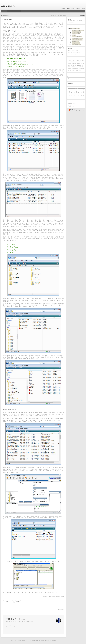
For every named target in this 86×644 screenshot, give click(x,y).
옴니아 (70, 68)
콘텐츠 (83, 67)
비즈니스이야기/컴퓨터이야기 (59, 16)
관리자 (23, 640)
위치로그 (78, 8)
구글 (69, 67)
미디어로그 (71, 8)
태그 (65, 8)
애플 (78, 60)
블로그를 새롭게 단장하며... (75, 52)
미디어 (80, 68)
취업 (77, 68)
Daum (42, 640)
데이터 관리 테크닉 (7, 19)
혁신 (69, 62)
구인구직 (74, 64)
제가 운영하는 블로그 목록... (75, 54)
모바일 (75, 65)
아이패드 (79, 65)
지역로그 (15, 640)
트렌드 (70, 60)
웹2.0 (80, 70)
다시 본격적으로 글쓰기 (74, 51)
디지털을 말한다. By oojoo (10, 6)
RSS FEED (84, 16)
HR (80, 67)
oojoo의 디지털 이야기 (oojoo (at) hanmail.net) (19, 622)
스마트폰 (74, 60)
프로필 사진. (71, 107)
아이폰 (78, 64)
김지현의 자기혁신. (73, 103)
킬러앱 (76, 62)
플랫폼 (79, 62)
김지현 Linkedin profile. (74, 105)
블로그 (73, 70)
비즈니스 (74, 68)
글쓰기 (27, 640)
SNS (77, 70)
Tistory (54, 640)
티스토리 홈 (72, 110)
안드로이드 (82, 60)
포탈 (81, 64)
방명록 (83, 8)
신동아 (77, 67)
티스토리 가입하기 (80, 110)
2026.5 (76, 88)
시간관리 (73, 67)
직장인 (83, 65)
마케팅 (72, 62)
